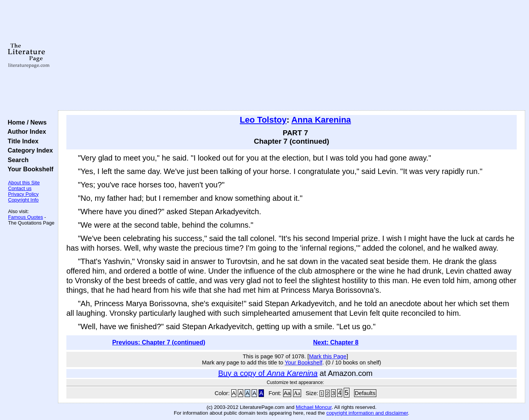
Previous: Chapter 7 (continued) (159, 342)
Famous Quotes (26, 217)
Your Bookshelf (29, 169)
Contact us (20, 188)
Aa (287, 393)
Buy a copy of (268, 373)
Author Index (25, 131)
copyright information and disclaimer (367, 413)
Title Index (21, 141)
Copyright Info (23, 200)
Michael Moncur (314, 407)
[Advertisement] (292, 56)
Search (16, 160)
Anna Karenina (321, 120)
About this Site (24, 183)
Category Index (29, 150)
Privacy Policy (23, 194)
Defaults (365, 393)
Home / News (26, 122)
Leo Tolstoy (263, 120)
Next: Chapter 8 (336, 342)
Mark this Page (328, 356)
